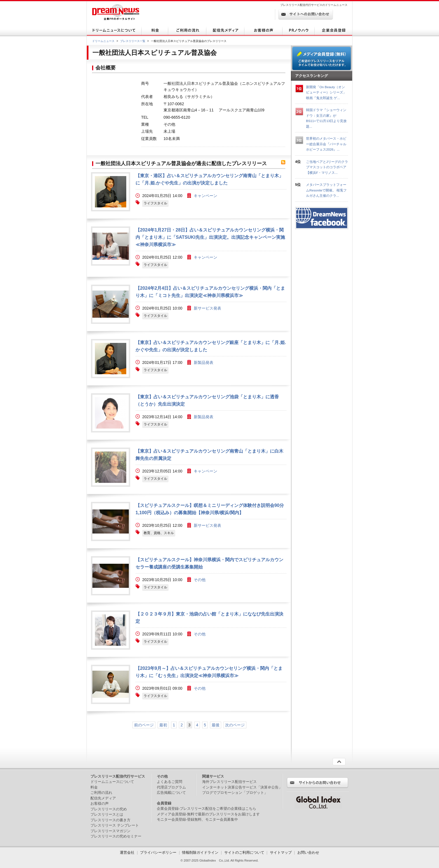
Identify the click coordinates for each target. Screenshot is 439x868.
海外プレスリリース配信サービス (229, 782)
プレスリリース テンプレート (115, 825)
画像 (111, 192)
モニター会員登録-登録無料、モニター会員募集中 (197, 819)
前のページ (144, 725)
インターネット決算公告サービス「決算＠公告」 (242, 787)
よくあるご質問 (170, 782)
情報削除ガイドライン (200, 852)
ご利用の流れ (101, 793)
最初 (163, 725)
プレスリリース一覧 (133, 41)
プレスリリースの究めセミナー (116, 836)
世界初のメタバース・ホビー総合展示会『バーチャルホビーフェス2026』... (326, 144)
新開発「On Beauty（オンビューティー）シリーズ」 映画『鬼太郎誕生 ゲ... (326, 92)
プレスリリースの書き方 (110, 820)
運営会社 (128, 852)
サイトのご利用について (244, 852)
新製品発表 (204, 362)
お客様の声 (100, 803)
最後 (216, 725)
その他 (200, 580)
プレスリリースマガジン (110, 831)
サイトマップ (281, 852)
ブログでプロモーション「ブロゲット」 (235, 793)
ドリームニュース (103, 41)
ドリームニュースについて (112, 782)
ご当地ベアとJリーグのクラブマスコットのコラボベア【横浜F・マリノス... (327, 167)
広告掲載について (171, 793)
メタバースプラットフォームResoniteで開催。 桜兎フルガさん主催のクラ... (326, 190)
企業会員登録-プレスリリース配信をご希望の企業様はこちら (206, 809)
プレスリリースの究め (109, 809)
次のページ (235, 725)
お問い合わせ (308, 852)
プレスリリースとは (107, 814)
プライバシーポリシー (158, 852)
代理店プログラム (171, 787)
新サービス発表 (207, 308)
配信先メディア (103, 798)
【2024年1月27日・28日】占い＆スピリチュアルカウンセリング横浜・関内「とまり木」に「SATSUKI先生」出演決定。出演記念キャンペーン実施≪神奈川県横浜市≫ (210, 237)
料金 (94, 787)
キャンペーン (206, 196)
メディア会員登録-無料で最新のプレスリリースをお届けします (208, 814)
